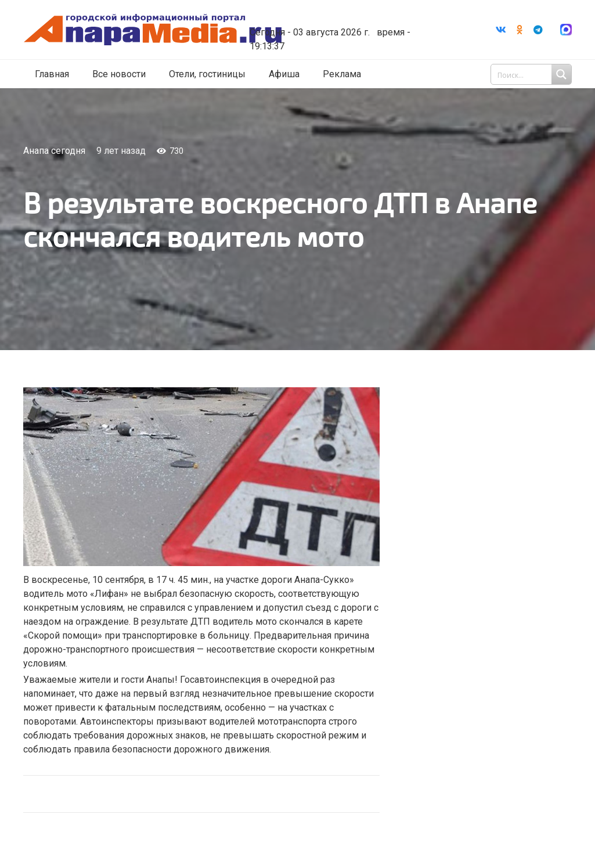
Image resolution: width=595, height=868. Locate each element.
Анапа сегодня (54, 151)
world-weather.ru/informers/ (339, 24)
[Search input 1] (532, 74)
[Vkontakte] (501, 30)
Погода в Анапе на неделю (339, 13)
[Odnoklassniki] (520, 30)
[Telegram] (538, 30)
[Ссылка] (153, 30)
